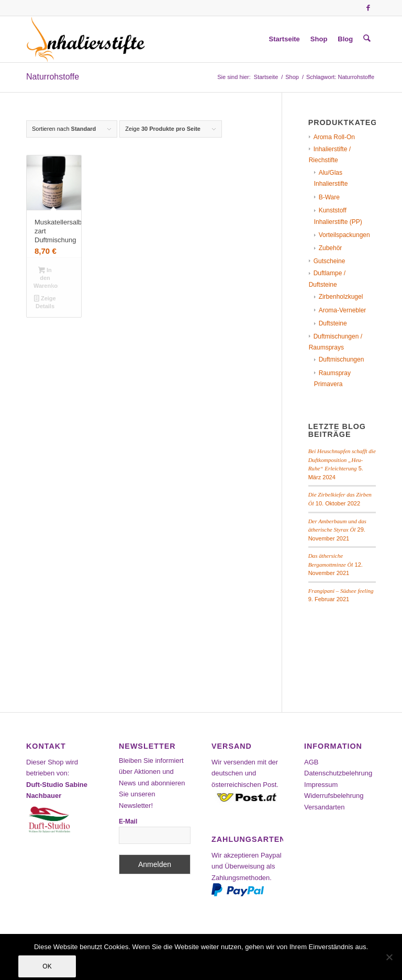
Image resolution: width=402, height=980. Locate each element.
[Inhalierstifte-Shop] (86, 39)
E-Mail (128, 821)
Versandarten (324, 807)
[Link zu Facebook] (368, 8)
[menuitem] (284, 39)
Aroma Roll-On (334, 137)
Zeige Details (45, 302)
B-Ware (329, 197)
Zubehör (331, 248)
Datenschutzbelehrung (338, 773)
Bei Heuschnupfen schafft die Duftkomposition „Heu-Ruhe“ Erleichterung (342, 460)
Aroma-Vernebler (343, 310)
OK (47, 966)
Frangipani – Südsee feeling (341, 591)
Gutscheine (330, 261)
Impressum (321, 785)
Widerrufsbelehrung (334, 796)
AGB (311, 762)
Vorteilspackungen (344, 235)
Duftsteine (333, 323)
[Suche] (367, 39)
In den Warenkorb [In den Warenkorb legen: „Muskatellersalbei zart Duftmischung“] (46, 278)
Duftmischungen (342, 359)
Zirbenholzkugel (341, 297)
